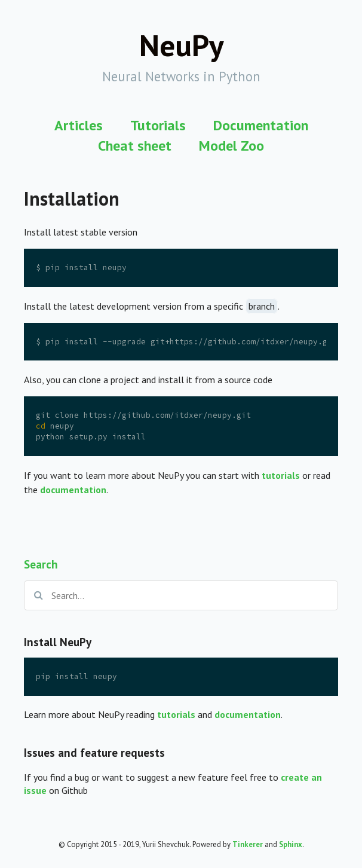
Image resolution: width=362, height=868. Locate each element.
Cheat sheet (135, 146)
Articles (79, 125)
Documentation (261, 125)
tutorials (176, 714)
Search (41, 564)
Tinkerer (248, 844)
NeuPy (181, 45)
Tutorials (158, 125)
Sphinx (291, 844)
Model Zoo (231, 146)
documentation (248, 714)
